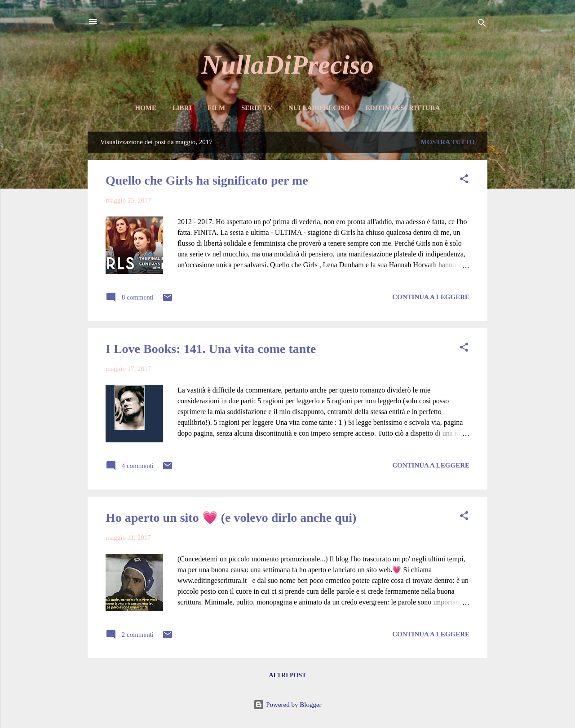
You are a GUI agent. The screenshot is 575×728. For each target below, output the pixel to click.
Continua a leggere (431, 297)
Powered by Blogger (287, 705)
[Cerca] (482, 24)
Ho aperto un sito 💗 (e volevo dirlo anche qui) (231, 518)
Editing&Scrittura (403, 108)
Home (146, 108)
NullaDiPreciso (287, 65)
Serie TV (257, 108)
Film (216, 108)
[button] (464, 180)
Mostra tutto (448, 142)
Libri (182, 108)
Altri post (287, 675)
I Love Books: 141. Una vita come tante (211, 349)
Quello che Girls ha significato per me (207, 180)
